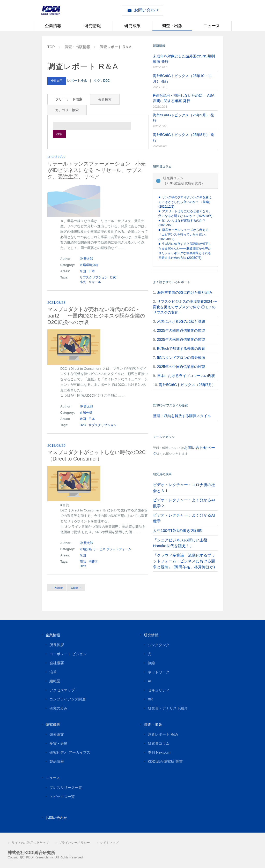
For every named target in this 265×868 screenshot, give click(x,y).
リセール (95, 282)
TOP (51, 47)
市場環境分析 (89, 265)
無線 (151, 663)
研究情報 (93, 26)
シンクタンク (159, 645)
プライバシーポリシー (74, 843)
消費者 (93, 562)
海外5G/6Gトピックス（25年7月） (187, 385)
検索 (59, 134)
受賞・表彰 (58, 743)
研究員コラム (159, 743)
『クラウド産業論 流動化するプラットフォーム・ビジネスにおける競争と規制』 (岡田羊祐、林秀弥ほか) (184, 561)
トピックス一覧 (62, 797)
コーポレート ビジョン (68, 654)
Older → (76, 588)
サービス (99, 549)
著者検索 (105, 99)
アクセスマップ (62, 690)
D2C (113, 277)
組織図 (55, 681)
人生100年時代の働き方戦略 (178, 530)
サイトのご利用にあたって (30, 843)
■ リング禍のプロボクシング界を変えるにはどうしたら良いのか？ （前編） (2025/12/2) (185, 202)
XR (150, 699)
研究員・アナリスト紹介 (168, 708)
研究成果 (132, 26)
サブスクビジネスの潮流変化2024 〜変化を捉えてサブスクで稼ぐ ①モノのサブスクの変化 (185, 307)
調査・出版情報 (77, 47)
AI (149, 681)
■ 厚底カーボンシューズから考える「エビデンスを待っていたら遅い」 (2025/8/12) (183, 235)
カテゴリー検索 (67, 110)
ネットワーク (159, 672)
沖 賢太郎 (86, 259)
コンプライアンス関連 (68, 699)
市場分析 (86, 413)
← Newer (57, 588)
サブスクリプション (94, 277)
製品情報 (57, 761)
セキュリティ (159, 690)
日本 (92, 271)
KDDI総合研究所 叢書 (165, 761)
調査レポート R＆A (116, 47)
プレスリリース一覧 (66, 788)
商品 (83, 562)
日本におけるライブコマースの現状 (186, 376)
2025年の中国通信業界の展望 (181, 367)
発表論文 (57, 734)
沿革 (53, 672)
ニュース (212, 26)
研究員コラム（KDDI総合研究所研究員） (184, 181)
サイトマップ (109, 843)
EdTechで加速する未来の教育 (181, 349)
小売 (83, 282)
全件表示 (57, 81)
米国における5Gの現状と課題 (181, 321)
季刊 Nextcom (159, 752)
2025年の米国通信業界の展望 (181, 339)
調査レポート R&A (163, 734)
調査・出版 (172, 26)
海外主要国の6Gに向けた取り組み (185, 292)
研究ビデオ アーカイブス (70, 752)
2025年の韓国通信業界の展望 (181, 330)
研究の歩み (58, 708)
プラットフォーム (119, 549)
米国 (83, 271)
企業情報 (53, 26)
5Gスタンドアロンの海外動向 (181, 358)
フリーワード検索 (69, 99)
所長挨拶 (57, 645)
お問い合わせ (146, 10)
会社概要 (57, 663)
